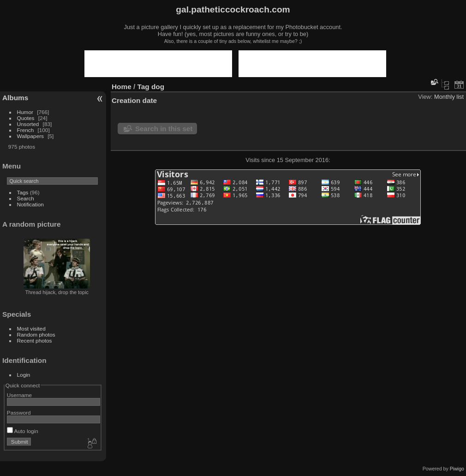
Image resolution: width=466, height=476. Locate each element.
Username (19, 395)
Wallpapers (30, 136)
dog (158, 87)
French (26, 130)
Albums (15, 98)
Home (122, 87)
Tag (143, 87)
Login (24, 375)
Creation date (134, 100)
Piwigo (457, 469)
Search (26, 198)
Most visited (31, 328)
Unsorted (28, 124)
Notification (30, 204)
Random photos (36, 334)
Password (19, 413)
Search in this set (164, 129)
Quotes (26, 118)
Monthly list (449, 97)
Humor (25, 112)
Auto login (23, 431)
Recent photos (35, 340)
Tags (23, 192)
